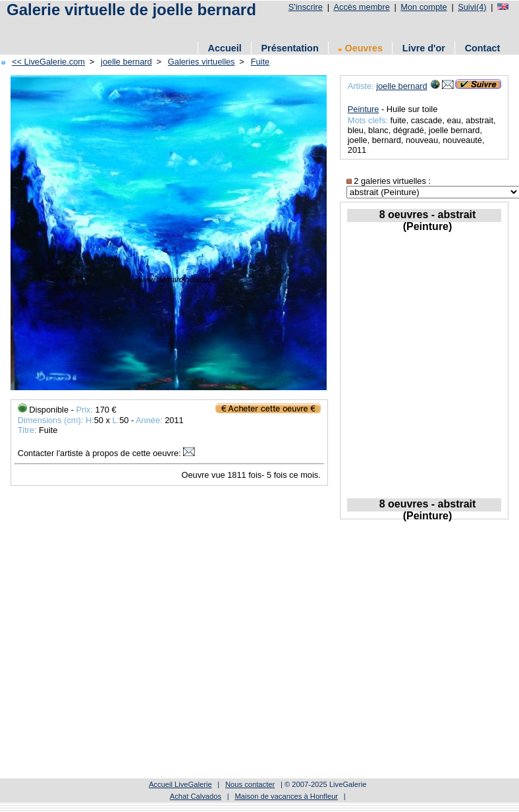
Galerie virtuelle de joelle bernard (131, 10)
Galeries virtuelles (202, 62)
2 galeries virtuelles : (389, 181)
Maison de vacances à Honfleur (286, 796)
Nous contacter (250, 784)
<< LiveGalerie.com (48, 62)
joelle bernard (126, 62)
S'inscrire (306, 7)
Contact (483, 48)
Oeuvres (360, 48)
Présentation (290, 48)
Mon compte (423, 7)
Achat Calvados (196, 796)
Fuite (260, 62)
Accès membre (361, 7)
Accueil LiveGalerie (180, 784)
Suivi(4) (472, 7)
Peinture (364, 109)
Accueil (225, 48)
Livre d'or (424, 48)
